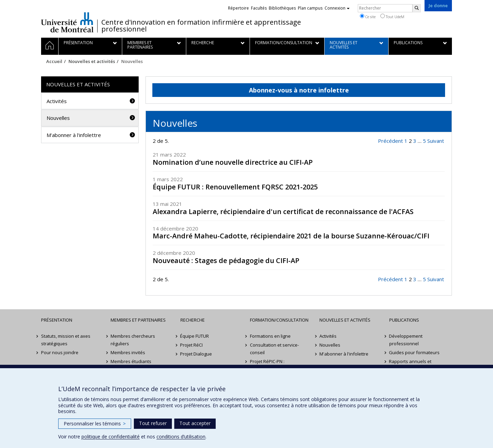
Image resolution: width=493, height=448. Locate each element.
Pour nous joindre (60, 352)
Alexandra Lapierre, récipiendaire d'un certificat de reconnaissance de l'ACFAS (283, 211)
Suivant (436, 141)
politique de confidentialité (111, 437)
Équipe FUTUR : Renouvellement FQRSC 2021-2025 (235, 187)
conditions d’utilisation (181, 437)
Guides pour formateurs (415, 352)
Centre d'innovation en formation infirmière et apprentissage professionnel (201, 26)
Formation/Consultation (279, 320)
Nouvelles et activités (92, 61)
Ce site (368, 16)
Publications (404, 320)
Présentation (57, 320)
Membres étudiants (131, 361)
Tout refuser (153, 423)
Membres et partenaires (138, 320)
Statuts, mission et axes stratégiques (66, 340)
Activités (57, 101)
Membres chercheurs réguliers (133, 340)
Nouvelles (58, 118)
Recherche (193, 320)
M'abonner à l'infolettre (74, 135)
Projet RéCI (192, 345)
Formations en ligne (270, 336)
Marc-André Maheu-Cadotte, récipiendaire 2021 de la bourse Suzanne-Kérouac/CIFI (291, 236)
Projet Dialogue (196, 354)
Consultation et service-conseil (274, 349)
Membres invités (128, 352)
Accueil (54, 61)
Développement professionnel (406, 340)
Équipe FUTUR (195, 336)
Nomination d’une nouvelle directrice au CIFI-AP (233, 162)
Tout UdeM (392, 16)
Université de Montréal (67, 22)
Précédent (390, 141)
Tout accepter (195, 423)
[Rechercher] (417, 8)
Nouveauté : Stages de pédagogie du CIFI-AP (226, 260)
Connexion (337, 8)
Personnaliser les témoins (95, 424)
